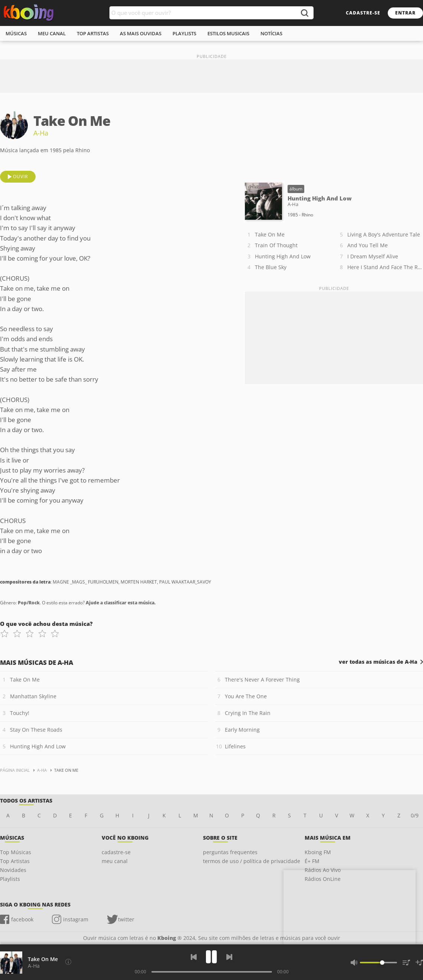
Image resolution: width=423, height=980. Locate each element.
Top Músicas (16, 852)
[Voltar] (194, 957)
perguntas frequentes (230, 852)
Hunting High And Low (283, 256)
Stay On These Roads (36, 730)
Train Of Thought (276, 245)
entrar (405, 13)
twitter (126, 919)
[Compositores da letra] (68, 962)
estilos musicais (228, 33)
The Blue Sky (271, 267)
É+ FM (312, 861)
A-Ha (41, 133)
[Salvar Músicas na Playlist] (419, 963)
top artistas (93, 33)
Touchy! (20, 713)
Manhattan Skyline (33, 696)
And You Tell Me (368, 245)
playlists (184, 33)
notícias (271, 33)
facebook (22, 919)
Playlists (10, 879)
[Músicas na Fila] (406, 963)
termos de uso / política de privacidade (252, 861)
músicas (16, 33)
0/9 (415, 815)
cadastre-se (363, 13)
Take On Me (270, 234)
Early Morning (242, 730)
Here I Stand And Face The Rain (385, 267)
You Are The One (246, 696)
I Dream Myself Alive (373, 256)
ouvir (20, 177)
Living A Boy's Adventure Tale (384, 234)
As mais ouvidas (141, 33)
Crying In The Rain (248, 713)
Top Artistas (15, 861)
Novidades (13, 870)
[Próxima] (229, 957)
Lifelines (235, 746)
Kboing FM (318, 852)
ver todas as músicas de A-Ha (378, 662)
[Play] (211, 957)
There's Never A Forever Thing (262, 680)
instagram (76, 919)
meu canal (52, 33)
